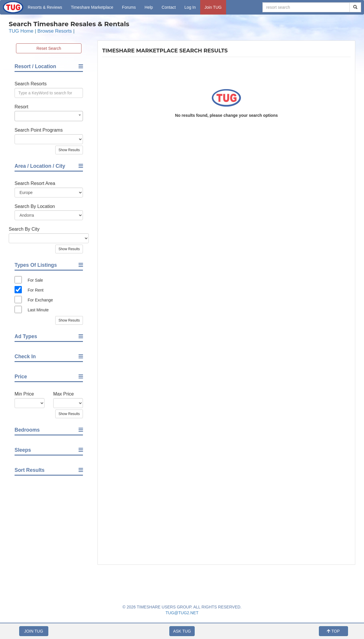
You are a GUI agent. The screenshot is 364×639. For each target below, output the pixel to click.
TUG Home (21, 31)
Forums (129, 7)
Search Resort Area (35, 183)
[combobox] (49, 116)
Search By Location (35, 206)
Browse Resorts (55, 31)
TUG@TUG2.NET (182, 613)
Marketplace (92, 7)
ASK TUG (182, 631)
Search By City (24, 229)
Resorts (45, 7)
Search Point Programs (39, 130)
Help (149, 7)
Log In (190, 7)
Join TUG (213, 7)
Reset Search (49, 48)
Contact (169, 7)
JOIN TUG (34, 631)
